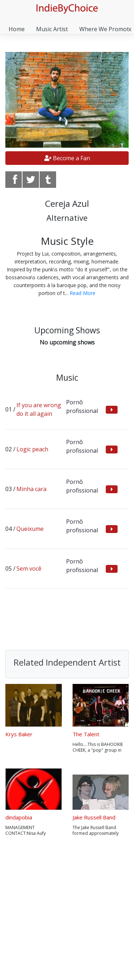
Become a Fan (67, 158)
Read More (83, 293)
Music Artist (52, 29)
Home (17, 29)
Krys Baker (19, 734)
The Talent (86, 734)
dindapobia (19, 817)
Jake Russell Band (94, 817)
